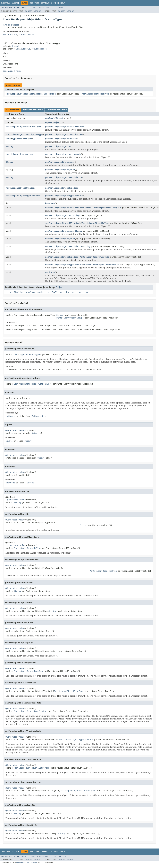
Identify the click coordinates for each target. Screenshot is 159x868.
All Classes (60, 8)
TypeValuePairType (22, 139)
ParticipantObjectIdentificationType (27, 94)
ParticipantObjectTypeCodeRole (23, 196)
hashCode (50, 203)
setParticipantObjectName (59, 231)
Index (56, 3)
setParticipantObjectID (58, 215)
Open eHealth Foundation (27, 862)
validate (50, 272)
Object (16, 46)
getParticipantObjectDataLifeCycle (65, 127)
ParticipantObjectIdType (95, 94)
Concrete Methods (57, 110)
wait (74, 292)
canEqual (50, 118)
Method (37, 11)
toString (65, 292)
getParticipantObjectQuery (60, 170)
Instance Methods (33, 110)
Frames (34, 8)
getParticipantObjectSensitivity (64, 177)
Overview (5, 3)
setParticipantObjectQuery (60, 239)
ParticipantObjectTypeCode (21, 188)
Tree (37, 3)
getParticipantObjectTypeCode (62, 188)
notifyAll (52, 292)
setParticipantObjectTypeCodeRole (64, 265)
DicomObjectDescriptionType (27, 134)
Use (31, 3)
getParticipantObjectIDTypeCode (63, 154)
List (8, 134)
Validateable (26, 35)
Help (63, 3)
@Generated (11, 430)
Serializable (10, 35)
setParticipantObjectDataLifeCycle (65, 208)
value (21, 430)
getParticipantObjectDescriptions (64, 134)
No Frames (44, 8)
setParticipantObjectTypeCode (62, 257)
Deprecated (46, 3)
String (52, 94)
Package (15, 3)
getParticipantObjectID (58, 146)
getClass (30, 292)
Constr (29, 11)
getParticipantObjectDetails (61, 139)
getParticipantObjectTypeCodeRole (64, 196)
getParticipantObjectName (59, 162)
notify (41, 292)
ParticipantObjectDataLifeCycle (24, 127)
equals (49, 122)
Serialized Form (12, 71)
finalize (18, 292)
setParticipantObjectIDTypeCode (63, 223)
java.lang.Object (11, 25)
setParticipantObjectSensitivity (64, 246)
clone (8, 292)
